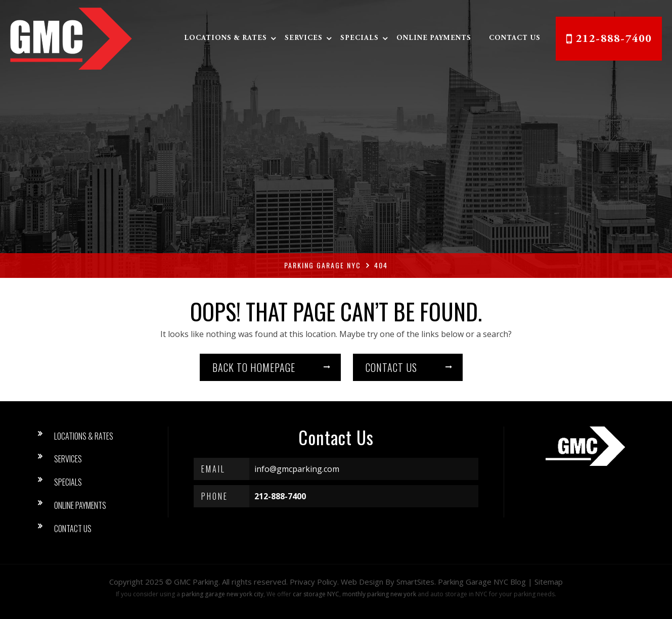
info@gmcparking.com (297, 469)
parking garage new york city (222, 594)
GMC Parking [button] (196, 582)
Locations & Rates (226, 38)
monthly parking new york (379, 594)
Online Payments (434, 38)
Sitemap (549, 582)
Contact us (391, 367)
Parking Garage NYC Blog (482, 582)
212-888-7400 (614, 39)
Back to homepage (254, 367)
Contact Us (515, 38)
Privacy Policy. (314, 582)
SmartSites (415, 582)
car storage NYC (316, 594)
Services (304, 38)
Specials (360, 38)
